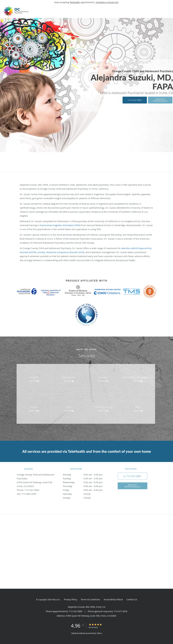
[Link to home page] (16, 11)
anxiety (41, 252)
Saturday (86, 494)
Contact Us (132, 599)
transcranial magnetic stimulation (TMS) (60, 225)
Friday (86, 490)
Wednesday (86, 482)
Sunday (86, 498)
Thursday (86, 486)
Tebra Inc (56, 600)
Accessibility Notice (113, 599)
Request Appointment (160, 100)
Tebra (99, 633)
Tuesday (86, 478)
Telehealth (75, 2)
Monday (86, 475)
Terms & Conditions (90, 599)
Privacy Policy (71, 599)
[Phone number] (132, 476)
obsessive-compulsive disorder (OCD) (65, 252)
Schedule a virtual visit (107, 2)
